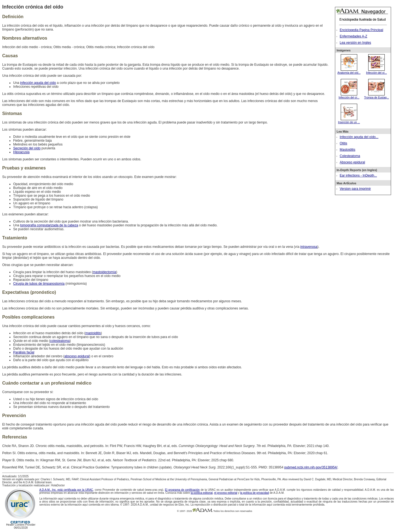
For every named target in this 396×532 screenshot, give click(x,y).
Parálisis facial (24, 352)
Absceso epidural (352, 162)
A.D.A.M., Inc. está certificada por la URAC (66, 490)
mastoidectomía (104, 272)
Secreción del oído (27, 148)
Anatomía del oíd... (349, 71)
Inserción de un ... (349, 121)
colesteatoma (60, 341)
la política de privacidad (255, 493)
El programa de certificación (182, 490)
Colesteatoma (350, 156)
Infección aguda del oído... (359, 137)
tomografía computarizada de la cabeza (49, 225)
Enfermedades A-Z (353, 36)
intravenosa (309, 247)
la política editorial (202, 493)
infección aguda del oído (38, 83)
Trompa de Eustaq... (376, 96)
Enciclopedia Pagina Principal (361, 30)
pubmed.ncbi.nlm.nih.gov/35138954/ (311, 467)
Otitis (343, 143)
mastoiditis (93, 333)
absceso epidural (77, 356)
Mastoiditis (347, 150)
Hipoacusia (21, 152)
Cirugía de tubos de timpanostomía (39, 284)
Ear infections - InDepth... (358, 175)
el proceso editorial (226, 493)
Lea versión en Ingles (355, 43)
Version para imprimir (355, 189)
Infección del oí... (376, 71)
